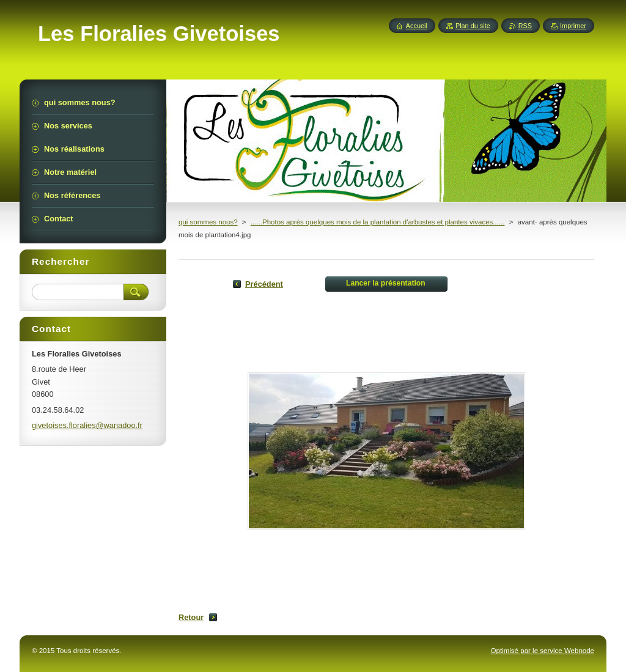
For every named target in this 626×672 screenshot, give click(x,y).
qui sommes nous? (208, 222)
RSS (525, 26)
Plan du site (473, 26)
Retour (191, 617)
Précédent (264, 284)
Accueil (417, 26)
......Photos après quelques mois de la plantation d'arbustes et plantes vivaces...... (378, 222)
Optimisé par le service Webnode (543, 651)
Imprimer (573, 26)
